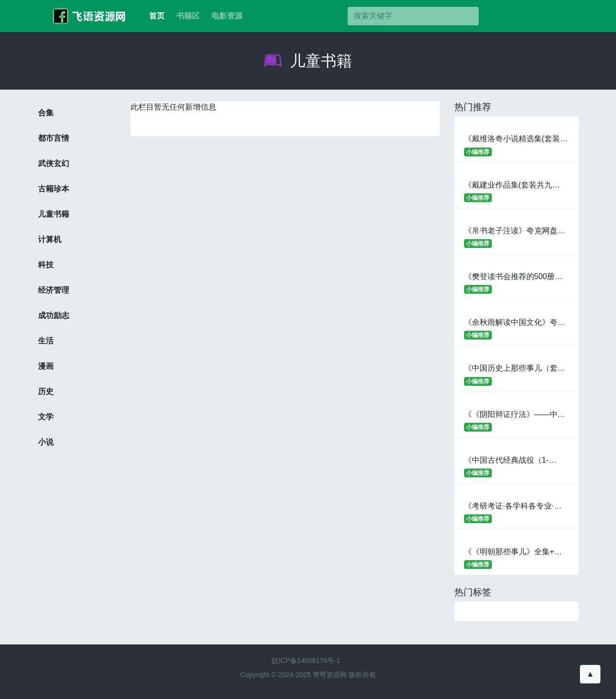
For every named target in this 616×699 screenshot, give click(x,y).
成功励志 (54, 315)
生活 (46, 341)
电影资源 (227, 16)
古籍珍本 (54, 189)
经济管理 (54, 290)
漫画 (46, 366)
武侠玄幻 (54, 163)
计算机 (50, 239)
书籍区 (188, 16)
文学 (46, 417)
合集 (46, 113)
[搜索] (413, 16)
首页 (157, 16)
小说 (46, 442)
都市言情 (54, 138)
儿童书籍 (308, 61)
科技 (46, 265)
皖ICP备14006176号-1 (306, 661)
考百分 (87, 16)
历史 (46, 391)
